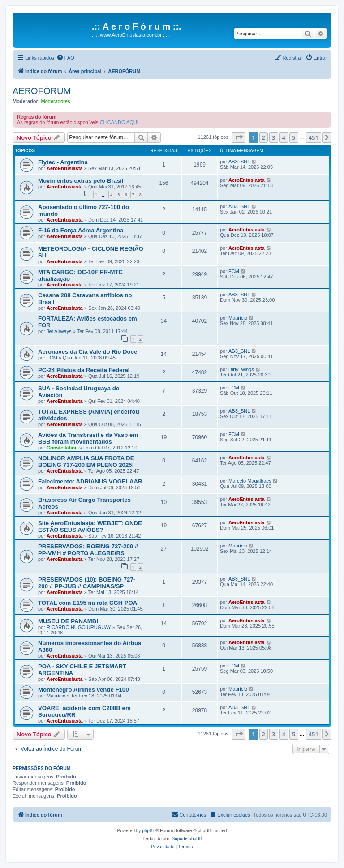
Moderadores (56, 101)
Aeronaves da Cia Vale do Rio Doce (88, 352)
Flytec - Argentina (63, 162)
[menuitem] (65, 58)
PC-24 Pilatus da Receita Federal (84, 370)
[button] (239, 137)
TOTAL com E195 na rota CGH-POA (88, 603)
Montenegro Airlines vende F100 (84, 690)
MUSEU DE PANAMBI (68, 621)
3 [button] (273, 137)
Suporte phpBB (187, 839)
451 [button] (314, 137)
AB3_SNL (239, 162)
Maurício (238, 318)
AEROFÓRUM (42, 91)
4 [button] (284, 137)
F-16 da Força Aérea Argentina (81, 230)
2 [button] (264, 137)
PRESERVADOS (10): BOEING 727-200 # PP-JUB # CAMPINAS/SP (87, 583)
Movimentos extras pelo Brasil (81, 181)
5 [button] (294, 137)
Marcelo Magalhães (250, 481)
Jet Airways (59, 331)
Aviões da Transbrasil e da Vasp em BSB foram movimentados (88, 438)
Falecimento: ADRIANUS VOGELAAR (90, 481)
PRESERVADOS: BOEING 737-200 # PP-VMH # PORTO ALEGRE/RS (88, 550)
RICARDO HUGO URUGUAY (79, 627)
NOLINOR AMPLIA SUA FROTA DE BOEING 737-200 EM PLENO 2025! (86, 462)
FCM (234, 271)
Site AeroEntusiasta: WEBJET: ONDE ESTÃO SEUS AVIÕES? (90, 526)
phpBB (149, 831)
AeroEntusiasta (65, 168)
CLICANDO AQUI (119, 122)
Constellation (62, 448)
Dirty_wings (241, 369)
